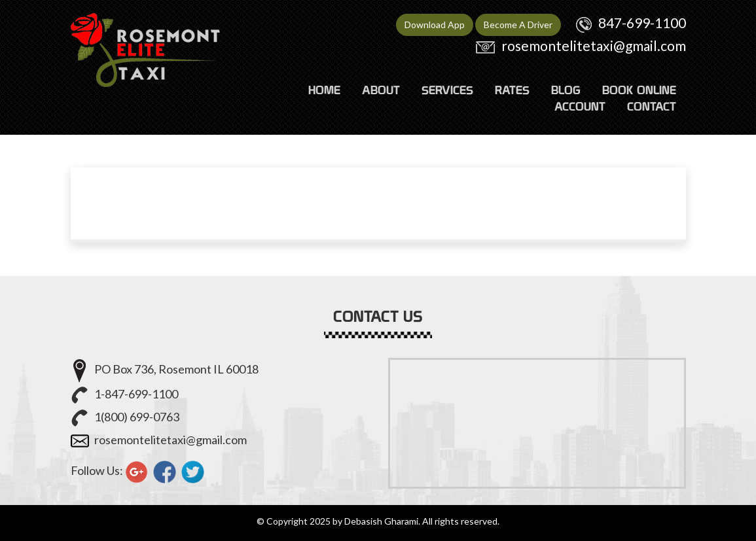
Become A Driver (518, 25)
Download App (435, 25)
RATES (512, 90)
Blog (566, 90)
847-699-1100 (642, 23)
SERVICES (447, 90)
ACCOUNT (580, 106)
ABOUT (381, 90)
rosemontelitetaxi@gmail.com (594, 45)
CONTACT (652, 106)
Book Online (639, 90)
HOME (324, 90)
